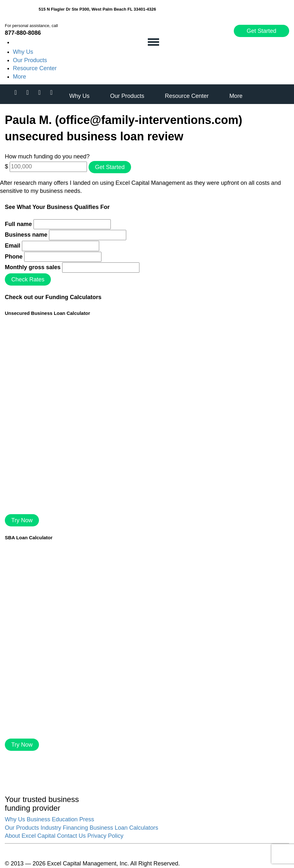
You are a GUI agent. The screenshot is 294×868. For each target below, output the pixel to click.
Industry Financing (64, 828)
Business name (26, 235)
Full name (18, 224)
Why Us (23, 52)
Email (13, 246)
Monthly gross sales (33, 267)
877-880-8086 (23, 33)
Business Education (52, 819)
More (19, 77)
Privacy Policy (105, 836)
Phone (14, 257)
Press (87, 819)
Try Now (22, 520)
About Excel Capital (30, 836)
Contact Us (71, 836)
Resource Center (35, 68)
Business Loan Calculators (124, 828)
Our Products (30, 60)
